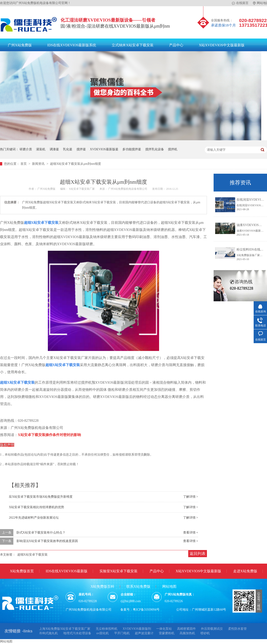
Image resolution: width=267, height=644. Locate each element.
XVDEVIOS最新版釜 (104, 149)
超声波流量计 (144, 633)
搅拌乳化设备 (155, 149)
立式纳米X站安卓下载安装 (133, 45)
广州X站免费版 (20, 45)
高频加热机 (187, 633)
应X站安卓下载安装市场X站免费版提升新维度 (41, 497)
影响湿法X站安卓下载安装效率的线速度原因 (47, 541)
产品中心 (176, 45)
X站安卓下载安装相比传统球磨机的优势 (36, 507)
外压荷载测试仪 (212, 629)
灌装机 (41, 149)
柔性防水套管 (237, 629)
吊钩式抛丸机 (49, 633)
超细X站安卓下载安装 (32, 555)
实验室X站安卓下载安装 (119, 571)
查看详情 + (191, 533)
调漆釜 (54, 149)
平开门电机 (122, 633)
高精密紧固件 (186, 629)
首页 (24, 164)
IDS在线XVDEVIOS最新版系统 (72, 45)
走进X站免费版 (245, 571)
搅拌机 (173, 149)
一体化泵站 (164, 629)
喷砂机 (205, 633)
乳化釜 (68, 149)
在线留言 (240, 3)
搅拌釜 (81, 149)
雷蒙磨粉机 (167, 633)
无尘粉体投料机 (107, 629)
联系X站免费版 (138, 586)
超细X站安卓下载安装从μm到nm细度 (75, 164)
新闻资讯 (39, 164)
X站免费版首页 (22, 571)
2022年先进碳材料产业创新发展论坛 (34, 518)
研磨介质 (26, 149)
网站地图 (169, 586)
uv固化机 (103, 633)
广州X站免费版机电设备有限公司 (128, 189)
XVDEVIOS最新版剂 (137, 629)
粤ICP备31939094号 (146, 610)
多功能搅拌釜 (132, 149)
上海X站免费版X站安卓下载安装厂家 (65, 629)
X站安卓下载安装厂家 (82, 189)
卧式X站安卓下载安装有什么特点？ (41, 533)
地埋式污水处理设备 (77, 633)
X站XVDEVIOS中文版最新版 (222, 45)
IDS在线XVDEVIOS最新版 (67, 571)
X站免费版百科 (103, 586)
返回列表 (198, 554)
